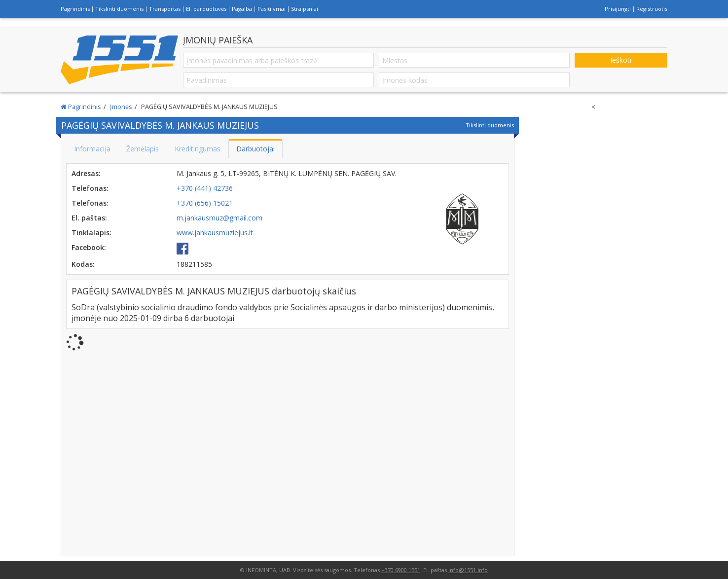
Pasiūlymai (272, 9)
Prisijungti (618, 9)
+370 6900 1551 (401, 570)
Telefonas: (90, 188)
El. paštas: (89, 218)
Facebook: (89, 247)
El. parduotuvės (206, 9)
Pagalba (242, 9)
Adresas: (86, 173)
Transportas (165, 9)
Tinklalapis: (91, 233)
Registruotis (652, 9)
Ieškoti (621, 60)
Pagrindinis (75, 9)
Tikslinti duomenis (119, 9)
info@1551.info (468, 570)
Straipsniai (305, 9)
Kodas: (83, 264)
